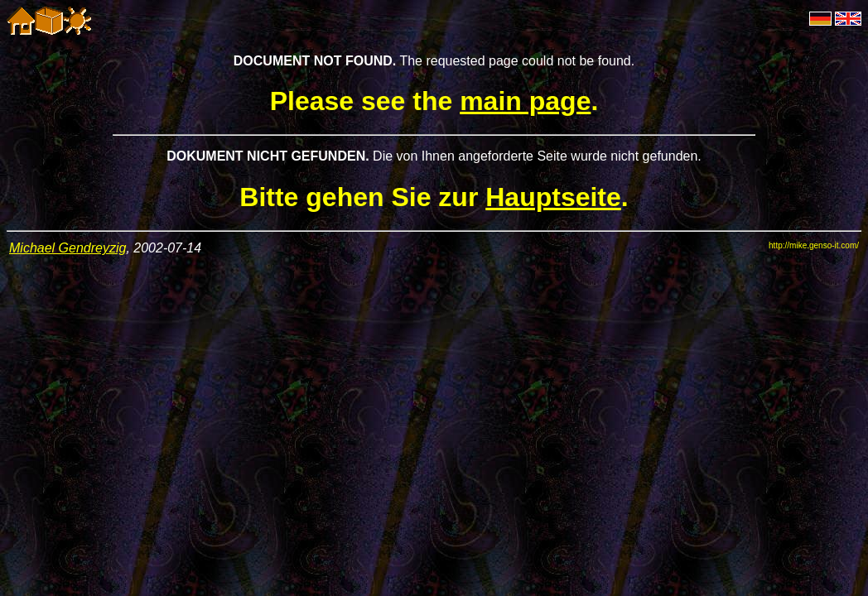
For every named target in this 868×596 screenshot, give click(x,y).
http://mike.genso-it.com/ (814, 245)
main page (525, 101)
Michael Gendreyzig (68, 248)
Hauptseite (553, 197)
